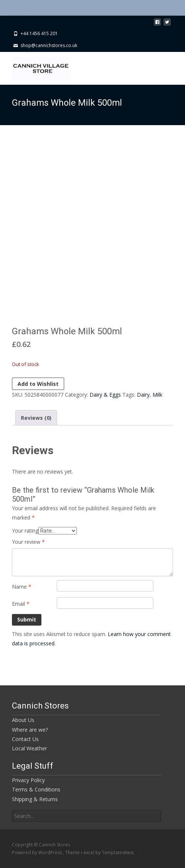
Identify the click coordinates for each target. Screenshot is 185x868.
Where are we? (30, 730)
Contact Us (25, 739)
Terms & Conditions (36, 789)
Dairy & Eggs (105, 395)
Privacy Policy (28, 780)
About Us (23, 720)
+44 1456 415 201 (39, 33)
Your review (28, 542)
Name (22, 587)
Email (21, 604)
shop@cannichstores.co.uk (49, 45)
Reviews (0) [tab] (36, 418)
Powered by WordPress (37, 852)
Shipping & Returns (35, 799)
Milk (157, 395)
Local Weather (29, 748)
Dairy (143, 395)
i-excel (88, 852)
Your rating (25, 531)
